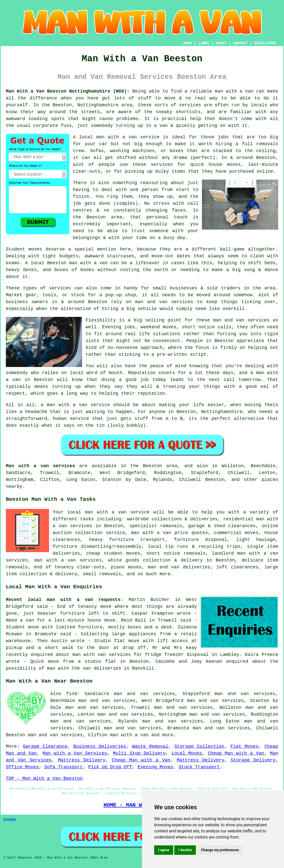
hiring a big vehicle (129, 309)
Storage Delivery (253, 760)
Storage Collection (200, 746)
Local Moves (187, 753)
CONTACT (240, 43)
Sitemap (10, 819)
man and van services (241, 320)
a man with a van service (75, 405)
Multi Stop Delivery (139, 753)
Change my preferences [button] (220, 850)
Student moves (24, 249)
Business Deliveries (100, 746)
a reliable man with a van (219, 91)
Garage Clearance (45, 746)
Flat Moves (244, 746)
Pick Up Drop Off (110, 767)
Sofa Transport (63, 767)
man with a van (129, 735)
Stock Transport (199, 767)
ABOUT (221, 43)
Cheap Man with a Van (236, 753)
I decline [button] (185, 850)
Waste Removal (150, 746)
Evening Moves (155, 767)
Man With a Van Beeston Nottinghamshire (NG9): (68, 91)
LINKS (204, 43)
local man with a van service (119, 137)
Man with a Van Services (75, 753)
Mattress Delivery (82, 760)
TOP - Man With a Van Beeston (44, 778)
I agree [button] (164, 850)
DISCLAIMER (265, 43)
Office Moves (22, 767)
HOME (188, 43)
